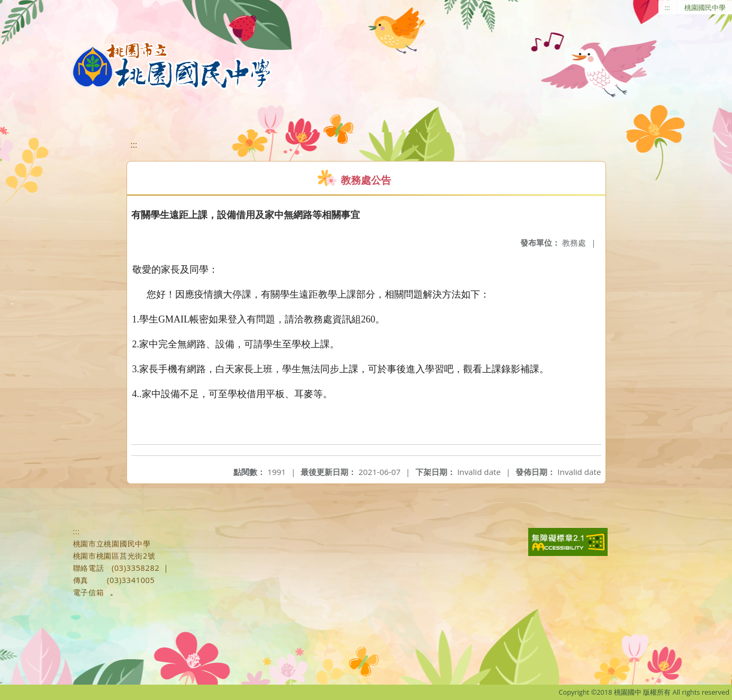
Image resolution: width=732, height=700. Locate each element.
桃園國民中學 (705, 7)
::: (667, 7)
